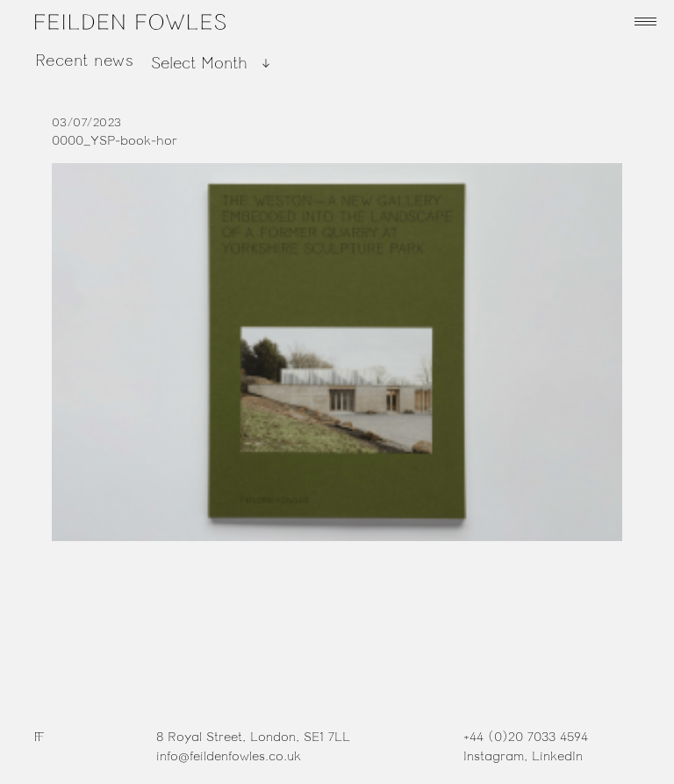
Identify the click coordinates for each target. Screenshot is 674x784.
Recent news (84, 61)
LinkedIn (557, 756)
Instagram (494, 756)
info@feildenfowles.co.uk (229, 756)
